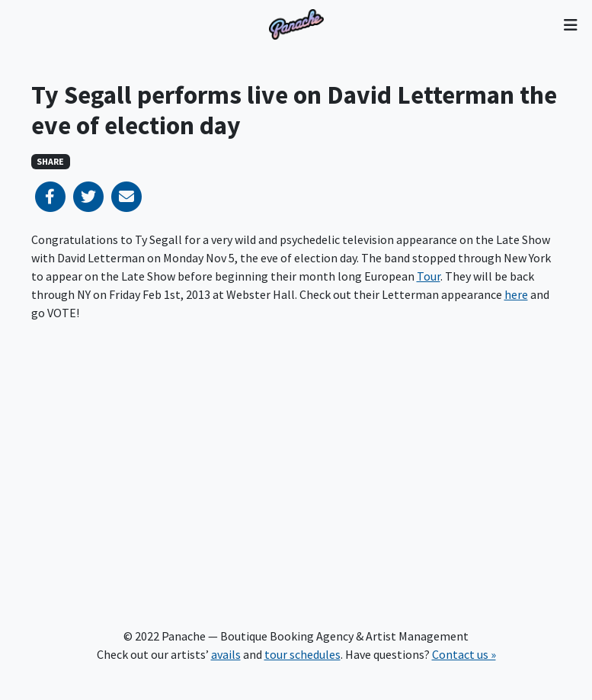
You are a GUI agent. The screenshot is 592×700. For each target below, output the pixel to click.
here (516, 294)
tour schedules (302, 654)
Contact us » (464, 654)
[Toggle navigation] (570, 24)
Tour (429, 276)
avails (226, 654)
